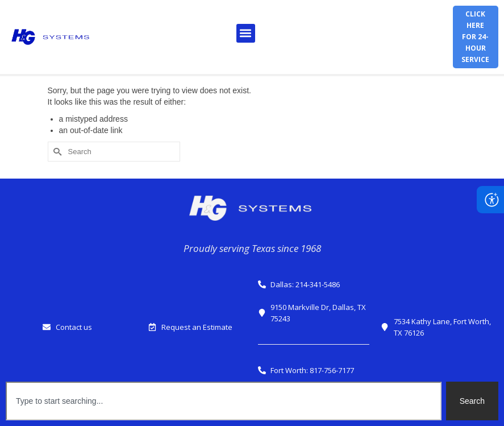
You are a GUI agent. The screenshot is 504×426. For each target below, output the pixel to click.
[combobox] (224, 401)
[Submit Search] (56, 152)
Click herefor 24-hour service (475, 37)
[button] (246, 33)
